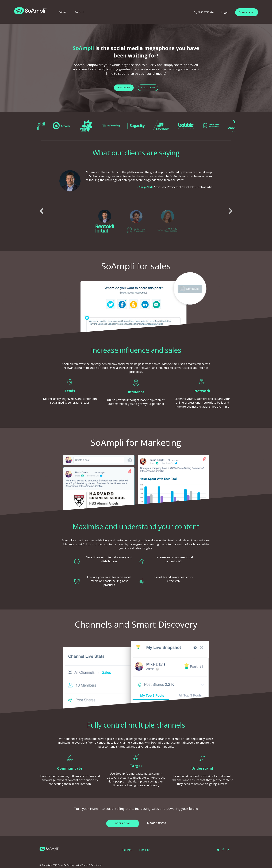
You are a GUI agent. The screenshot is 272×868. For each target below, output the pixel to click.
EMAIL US (145, 850)
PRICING (127, 850)
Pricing (62, 12)
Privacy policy (74, 865)
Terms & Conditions (92, 865)
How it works (124, 88)
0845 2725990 (204, 12)
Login (224, 12)
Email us (80, 12)
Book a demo (247, 12)
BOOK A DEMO (123, 823)
